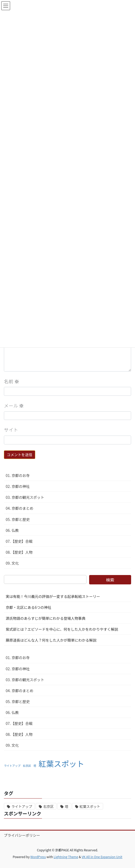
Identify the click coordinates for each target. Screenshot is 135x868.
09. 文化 (12, 563)
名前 (12, 381)
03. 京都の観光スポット (25, 497)
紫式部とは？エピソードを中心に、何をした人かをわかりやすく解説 (62, 629)
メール (14, 405)
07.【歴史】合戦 (19, 541)
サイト (11, 430)
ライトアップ (22, 806)
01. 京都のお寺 (18, 475)
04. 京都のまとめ (20, 508)
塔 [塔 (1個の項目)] (35, 766)
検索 (110, 580)
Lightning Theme (66, 857)
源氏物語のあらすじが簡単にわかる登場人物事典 (46, 618)
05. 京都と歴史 (18, 519)
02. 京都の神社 (18, 486)
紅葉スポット (90, 806)
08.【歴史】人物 (19, 552)
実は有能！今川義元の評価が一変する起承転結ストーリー (53, 596)
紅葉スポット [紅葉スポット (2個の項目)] (61, 763)
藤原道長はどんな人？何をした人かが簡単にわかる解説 (51, 640)
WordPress (38, 857)
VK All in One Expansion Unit (102, 857)
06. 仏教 (12, 530)
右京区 (48, 806)
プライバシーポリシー (22, 835)
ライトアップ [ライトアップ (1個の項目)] (12, 766)
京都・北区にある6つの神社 (29, 607)
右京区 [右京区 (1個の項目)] (27, 766)
